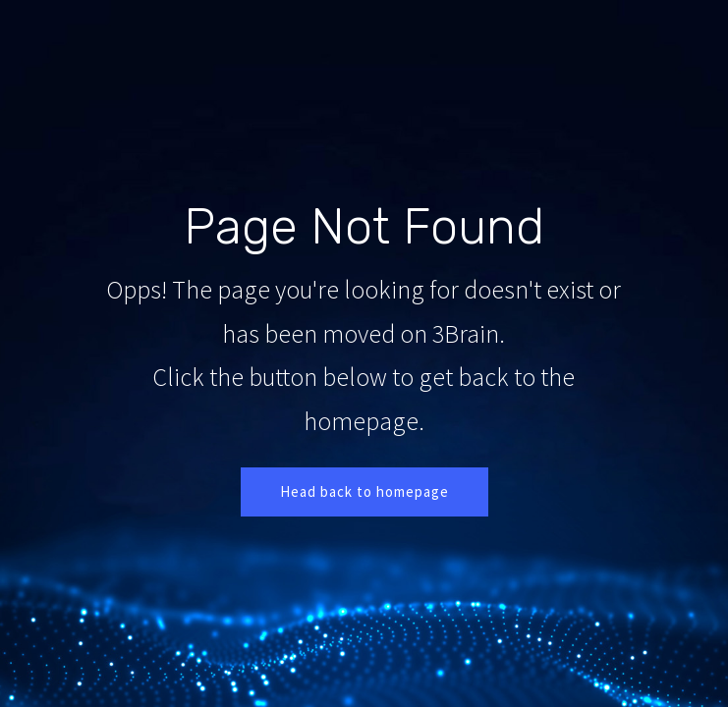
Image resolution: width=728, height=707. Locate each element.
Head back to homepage (364, 491)
